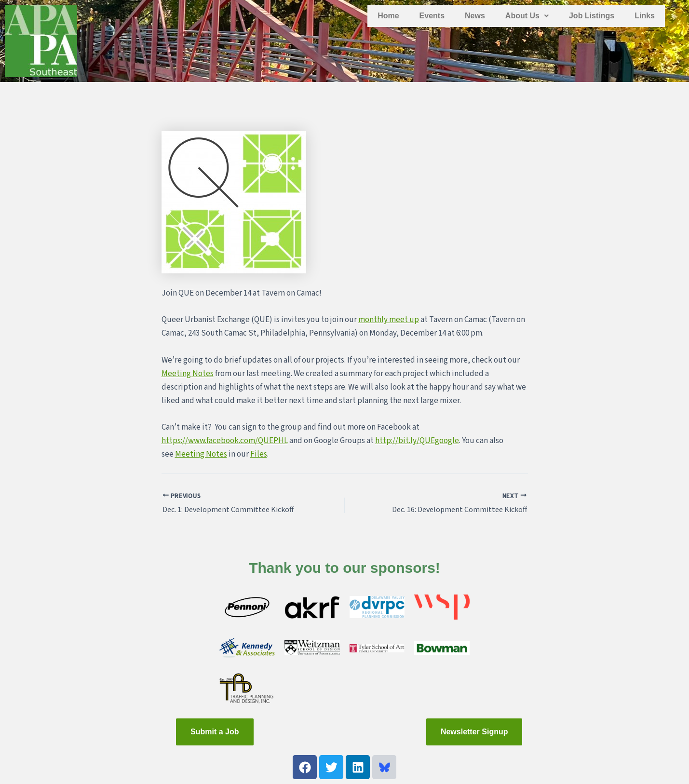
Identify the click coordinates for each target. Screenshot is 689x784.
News (475, 16)
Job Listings (592, 16)
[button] (527, 16)
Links (645, 16)
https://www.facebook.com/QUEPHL (225, 441)
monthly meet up (389, 320)
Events (432, 16)
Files (259, 454)
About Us (527, 16)
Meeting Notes (188, 374)
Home (388, 16)
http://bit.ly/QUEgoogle (417, 441)
